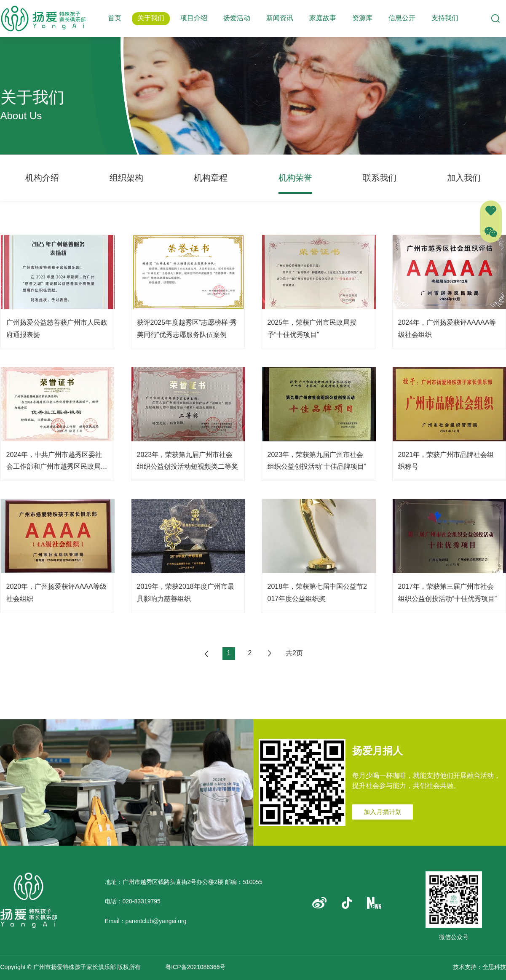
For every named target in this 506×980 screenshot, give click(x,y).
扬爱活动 (237, 18)
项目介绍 (194, 18)
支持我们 (445, 18)
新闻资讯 (280, 18)
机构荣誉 (295, 178)
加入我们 (464, 178)
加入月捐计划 (383, 812)
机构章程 (211, 178)
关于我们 (151, 18)
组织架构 (126, 178)
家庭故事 (323, 18)
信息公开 (402, 18)
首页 (115, 18)
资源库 (362, 18)
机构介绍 (42, 178)
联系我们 (380, 178)
